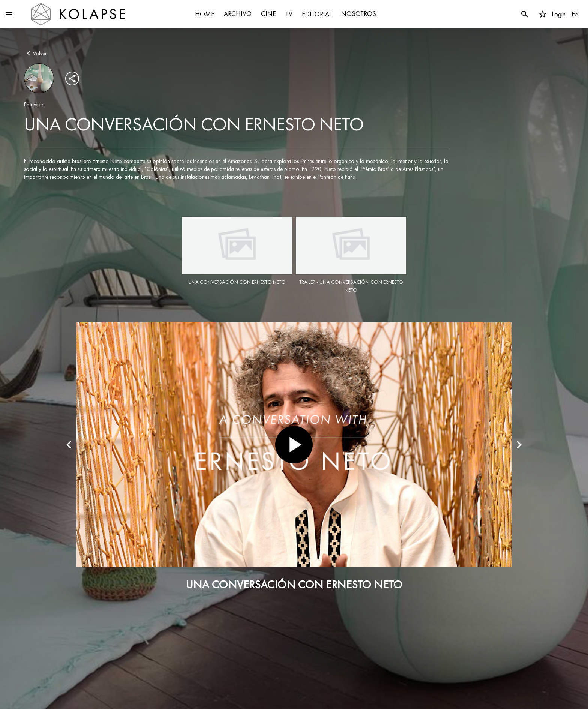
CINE (268, 14)
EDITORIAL (317, 14)
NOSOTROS (359, 14)
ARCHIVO (238, 14)
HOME (205, 14)
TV (289, 14)
